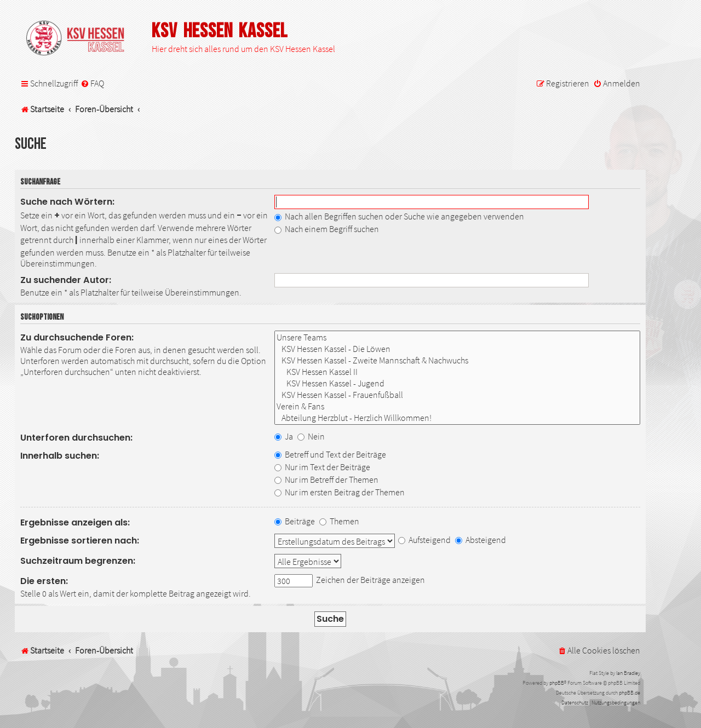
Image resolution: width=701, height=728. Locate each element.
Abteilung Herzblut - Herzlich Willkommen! (457, 418)
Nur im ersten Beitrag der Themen (340, 492)
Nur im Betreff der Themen (326, 479)
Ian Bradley (628, 673)
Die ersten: (44, 581)
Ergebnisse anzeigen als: (75, 522)
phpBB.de (630, 693)
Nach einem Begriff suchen (327, 229)
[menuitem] (92, 83)
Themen (339, 521)
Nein (311, 436)
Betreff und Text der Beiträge (330, 454)
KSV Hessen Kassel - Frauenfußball (457, 395)
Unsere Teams (457, 337)
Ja (284, 436)
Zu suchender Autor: (66, 280)
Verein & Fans (457, 406)
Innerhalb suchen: (60, 456)
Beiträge (295, 521)
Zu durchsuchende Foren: (77, 337)
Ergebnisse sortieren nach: (80, 541)
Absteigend (481, 540)
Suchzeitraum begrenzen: (78, 561)
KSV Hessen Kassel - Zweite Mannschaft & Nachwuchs (457, 360)
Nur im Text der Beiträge (322, 467)
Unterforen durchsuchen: (76, 438)
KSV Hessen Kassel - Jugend (457, 383)
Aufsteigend (424, 540)
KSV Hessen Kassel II (457, 372)
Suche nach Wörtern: (67, 202)
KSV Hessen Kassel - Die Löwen (457, 349)
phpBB (557, 683)
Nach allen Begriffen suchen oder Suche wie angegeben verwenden (399, 216)
